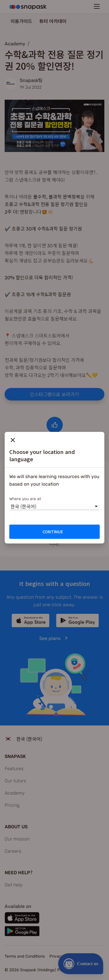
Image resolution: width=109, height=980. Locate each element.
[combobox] (10, 506)
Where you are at (25, 498)
